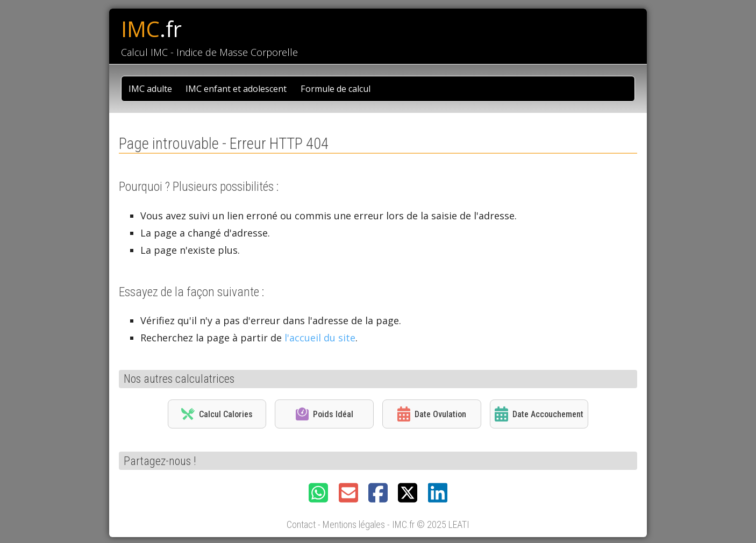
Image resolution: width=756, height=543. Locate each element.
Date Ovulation (432, 414)
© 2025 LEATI (443, 524)
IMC (151, 29)
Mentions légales (354, 524)
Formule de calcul (336, 89)
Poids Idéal (324, 414)
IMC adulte (150, 89)
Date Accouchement (539, 414)
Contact (301, 524)
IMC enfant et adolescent (236, 89)
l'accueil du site (320, 338)
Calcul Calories (217, 414)
